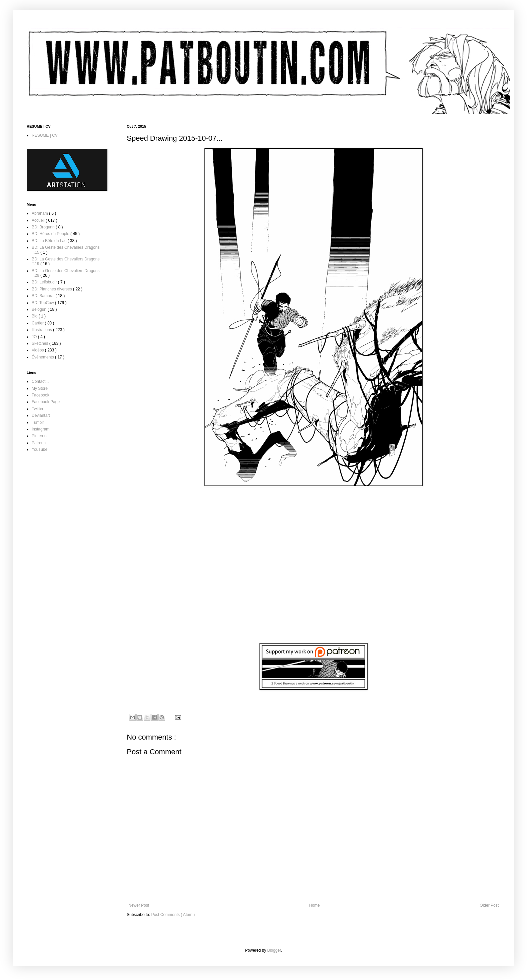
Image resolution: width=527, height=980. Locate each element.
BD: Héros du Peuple (51, 234)
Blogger (274, 950)
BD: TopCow (43, 303)
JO (35, 337)
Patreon (39, 443)
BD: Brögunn (44, 227)
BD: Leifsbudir (45, 282)
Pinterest (40, 436)
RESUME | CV (45, 135)
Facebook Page (46, 402)
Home (315, 905)
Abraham (40, 213)
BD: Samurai (44, 296)
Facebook (41, 395)
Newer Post (139, 905)
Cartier (38, 323)
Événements (43, 357)
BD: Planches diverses (52, 289)
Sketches (41, 343)
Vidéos (38, 350)
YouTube (40, 449)
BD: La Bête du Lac (50, 241)
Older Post (489, 905)
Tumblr (38, 422)
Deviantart (41, 415)
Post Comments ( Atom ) (173, 915)
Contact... (40, 381)
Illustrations (42, 330)
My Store (40, 388)
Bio (35, 316)
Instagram (41, 429)
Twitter (38, 409)
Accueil (39, 220)
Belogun (40, 309)
